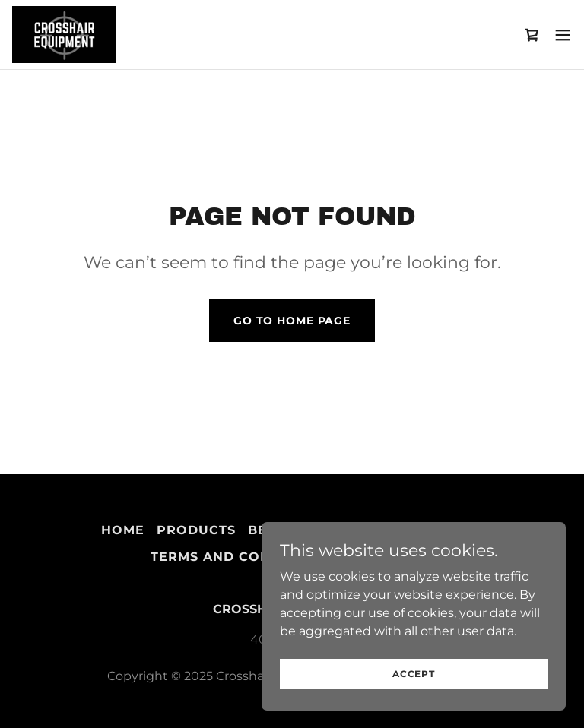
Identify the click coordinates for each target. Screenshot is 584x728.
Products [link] (196, 530)
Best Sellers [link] (299, 530)
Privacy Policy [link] (423, 530)
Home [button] (123, 530)
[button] (563, 35)
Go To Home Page (292, 321)
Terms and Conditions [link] (240, 557)
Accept (414, 694)
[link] (64, 35)
